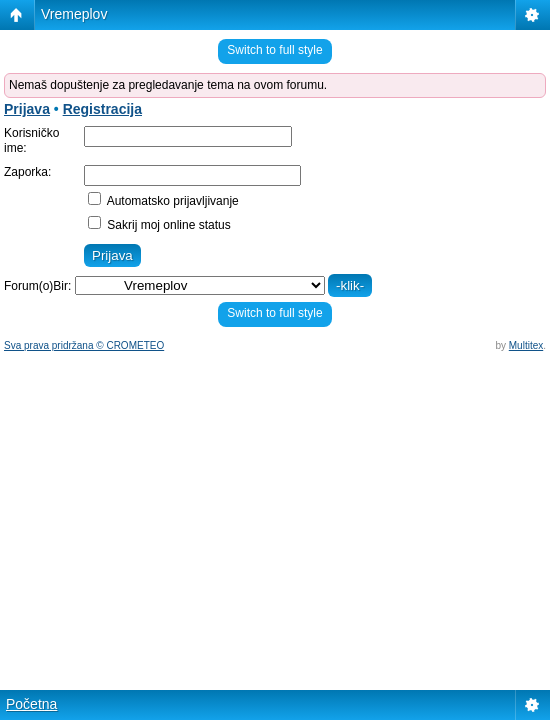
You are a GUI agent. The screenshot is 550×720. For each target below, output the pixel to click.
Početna (31, 704)
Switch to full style (274, 50)
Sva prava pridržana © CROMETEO (84, 345)
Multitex (526, 345)
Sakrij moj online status (159, 225)
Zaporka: (27, 172)
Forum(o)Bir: (37, 286)
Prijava (27, 109)
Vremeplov (74, 14)
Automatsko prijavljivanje (163, 201)
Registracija (102, 109)
